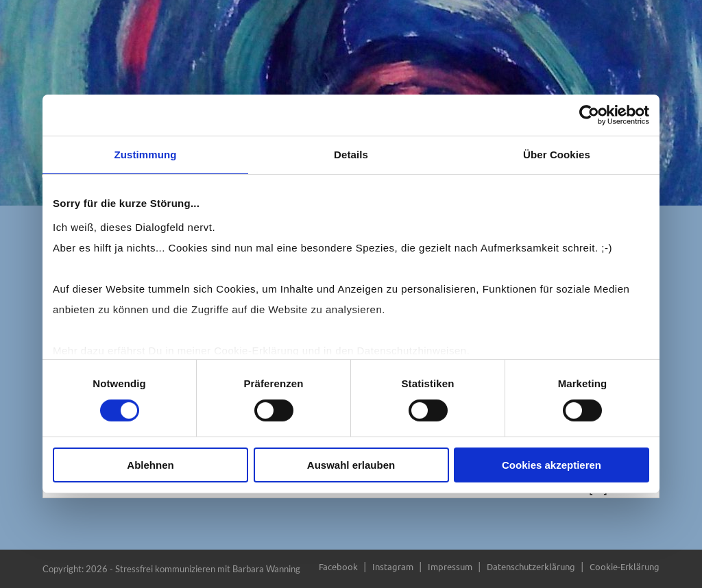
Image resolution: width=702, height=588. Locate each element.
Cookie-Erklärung (625, 566)
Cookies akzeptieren (552, 465)
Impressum (450, 566)
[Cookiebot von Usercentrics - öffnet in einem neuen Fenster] (589, 115)
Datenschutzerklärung (531, 566)
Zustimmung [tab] (146, 155)
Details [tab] (351, 155)
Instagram (393, 566)
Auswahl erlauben (351, 465)
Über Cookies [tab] (557, 155)
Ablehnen (150, 465)
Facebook (338, 566)
